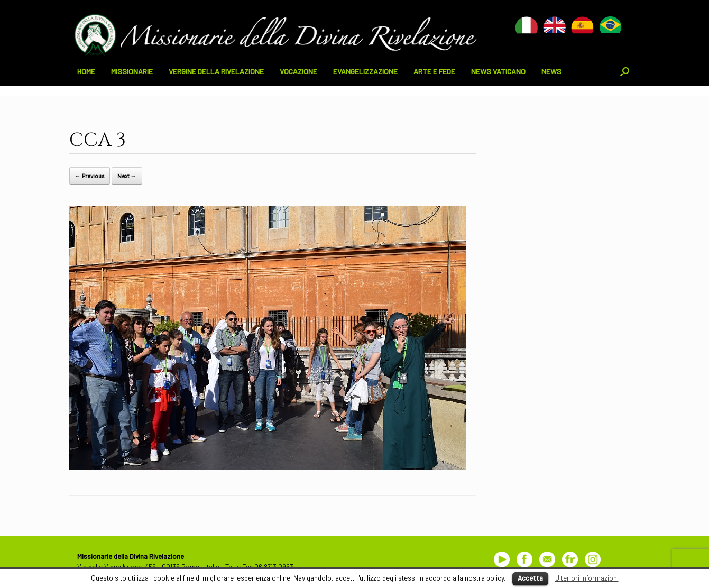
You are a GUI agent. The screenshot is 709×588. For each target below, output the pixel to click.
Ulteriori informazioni (587, 578)
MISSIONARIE (132, 71)
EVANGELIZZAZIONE (365, 71)
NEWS (551, 71)
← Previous (90, 176)
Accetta (530, 578)
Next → (127, 176)
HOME (86, 71)
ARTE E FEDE (434, 71)
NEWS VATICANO (498, 71)
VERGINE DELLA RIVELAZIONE (216, 71)
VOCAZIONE (298, 71)
